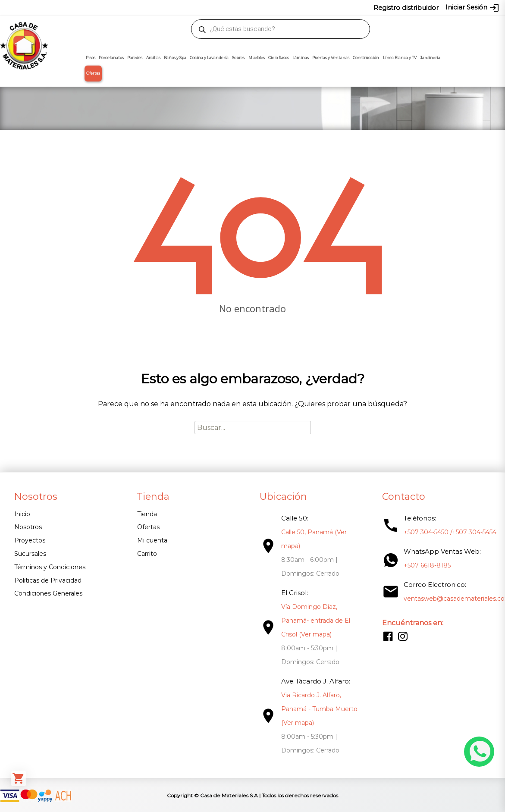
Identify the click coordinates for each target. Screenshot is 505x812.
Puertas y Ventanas (331, 58)
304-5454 (291, 7)
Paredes (135, 58)
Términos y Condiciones (50, 567)
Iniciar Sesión (472, 8)
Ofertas (93, 73)
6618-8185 (321, 7)
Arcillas (153, 58)
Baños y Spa (175, 58)
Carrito (146, 554)
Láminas (301, 58)
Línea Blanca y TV (400, 58)
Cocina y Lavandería (209, 58)
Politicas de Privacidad (48, 580)
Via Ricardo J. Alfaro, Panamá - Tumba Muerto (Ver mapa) (317, 709)
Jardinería (430, 58)
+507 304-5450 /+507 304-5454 (447, 532)
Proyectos (30, 540)
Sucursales (30, 554)
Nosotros (28, 527)
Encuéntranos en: (410, 623)
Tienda (146, 514)
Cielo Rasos (279, 58)
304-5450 (260, 7)
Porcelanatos (111, 58)
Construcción (366, 58)
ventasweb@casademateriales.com (79, 7)
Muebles (257, 58)
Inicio (22, 514)
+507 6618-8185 (424, 565)
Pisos (91, 58)
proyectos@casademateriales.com (182, 7)
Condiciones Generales (48, 593)
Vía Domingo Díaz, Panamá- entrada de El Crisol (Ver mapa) (314, 621)
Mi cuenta (151, 540)
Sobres (238, 58)
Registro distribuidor (406, 8)
